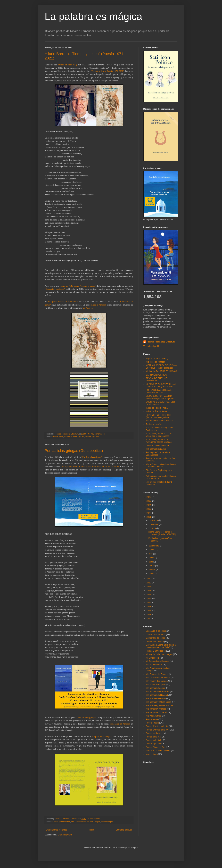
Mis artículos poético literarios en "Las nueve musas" (161, 466)
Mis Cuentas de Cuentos (157, 674)
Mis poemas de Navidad (157, 695)
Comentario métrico (155, 642)
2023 (149, 509)
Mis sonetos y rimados (156, 709)
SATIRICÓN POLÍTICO (157, 375)
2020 (149, 579)
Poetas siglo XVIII (154, 740)
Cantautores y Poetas (156, 635)
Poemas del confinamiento (158, 446)
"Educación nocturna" (55, 289)
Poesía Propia (107, 822)
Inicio (91, 830)
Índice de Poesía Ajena (156, 411)
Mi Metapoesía (153, 658)
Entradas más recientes (56, 830)
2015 (149, 599)
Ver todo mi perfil (151, 346)
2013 (149, 607)
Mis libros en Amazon (156, 362)
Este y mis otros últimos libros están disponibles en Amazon (90, 466)
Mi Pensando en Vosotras (158, 661)
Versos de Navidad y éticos (158, 751)
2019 (149, 583)
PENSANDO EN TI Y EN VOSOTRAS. (157, 379)
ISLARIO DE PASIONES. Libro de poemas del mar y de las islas (161, 385)
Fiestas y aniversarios (61, 822)
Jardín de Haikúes (154, 424)
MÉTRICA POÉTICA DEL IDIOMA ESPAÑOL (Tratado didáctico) (161, 367)
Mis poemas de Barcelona (158, 692)
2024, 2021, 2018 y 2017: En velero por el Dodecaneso (159, 435)
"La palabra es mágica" (102, 736)
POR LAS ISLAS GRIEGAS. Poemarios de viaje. (159, 391)
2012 (149, 611)
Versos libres (152, 754)
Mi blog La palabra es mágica (159, 654)
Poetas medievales (155, 733)
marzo (152, 566)
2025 (149, 501)
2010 (149, 619)
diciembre (154, 520)
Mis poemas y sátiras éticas (158, 702)
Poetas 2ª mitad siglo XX (74, 437)
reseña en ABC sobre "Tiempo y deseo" (78, 286)
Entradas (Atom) (65, 835)
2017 (149, 591)
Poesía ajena (58, 437)
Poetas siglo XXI (92, 437)
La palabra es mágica (94, 16)
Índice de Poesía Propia (157, 408)
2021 (149, 517)
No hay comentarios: (97, 434)
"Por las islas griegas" (87, 717)
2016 (149, 595)
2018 (149, 587)
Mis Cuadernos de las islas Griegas (86, 822)
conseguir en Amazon (120, 724)
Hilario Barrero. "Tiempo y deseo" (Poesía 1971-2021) (162, 533)
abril (151, 562)
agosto (152, 550)
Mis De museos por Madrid (158, 678)
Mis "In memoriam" (155, 665)
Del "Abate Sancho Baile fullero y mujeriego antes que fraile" (161, 646)
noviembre (154, 524)
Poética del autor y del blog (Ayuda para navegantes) (158, 416)
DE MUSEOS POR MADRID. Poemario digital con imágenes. (160, 397)
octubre (153, 528)
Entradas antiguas (124, 830)
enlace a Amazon (98, 305)
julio (151, 554)
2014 (149, 603)
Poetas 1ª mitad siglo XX (157, 726)
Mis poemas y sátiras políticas (160, 421)
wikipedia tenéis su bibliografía (63, 302)
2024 (149, 505)
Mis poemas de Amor (156, 688)
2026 (149, 497)
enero (152, 574)
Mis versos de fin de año (157, 712)
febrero (152, 570)
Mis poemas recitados (156, 449)
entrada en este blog (67, 65)
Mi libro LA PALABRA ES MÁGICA (162, 371)
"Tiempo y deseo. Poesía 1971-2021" (107, 71)
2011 (149, 615)
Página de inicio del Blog (157, 359)
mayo (152, 558)
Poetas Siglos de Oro (156, 747)
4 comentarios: (94, 819)
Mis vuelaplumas (154, 716)
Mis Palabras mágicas (156, 685)
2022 (149, 513)
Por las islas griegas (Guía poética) (74, 451)
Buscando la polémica (156, 631)
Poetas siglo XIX (153, 737)
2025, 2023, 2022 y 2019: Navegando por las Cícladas (159, 441)
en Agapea (88, 308)
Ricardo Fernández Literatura (161, 342)
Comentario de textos (156, 638)
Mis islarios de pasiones (157, 681)
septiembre (154, 546)
